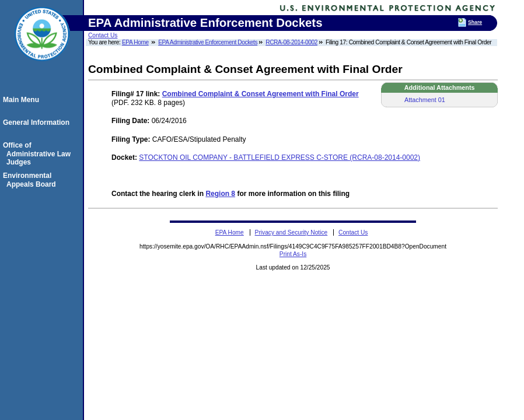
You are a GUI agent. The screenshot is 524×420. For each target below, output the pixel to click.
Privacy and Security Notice (291, 232)
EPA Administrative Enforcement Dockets (208, 42)
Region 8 (220, 194)
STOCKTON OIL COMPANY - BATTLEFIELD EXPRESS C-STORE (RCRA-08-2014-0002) (280, 157)
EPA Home (135, 42)
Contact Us (103, 35)
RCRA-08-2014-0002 (291, 42)
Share (475, 22)
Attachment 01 (425, 100)
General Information (38, 123)
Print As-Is (293, 254)
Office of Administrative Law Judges (39, 154)
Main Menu (23, 100)
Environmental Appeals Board (31, 180)
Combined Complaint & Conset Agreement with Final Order (261, 94)
